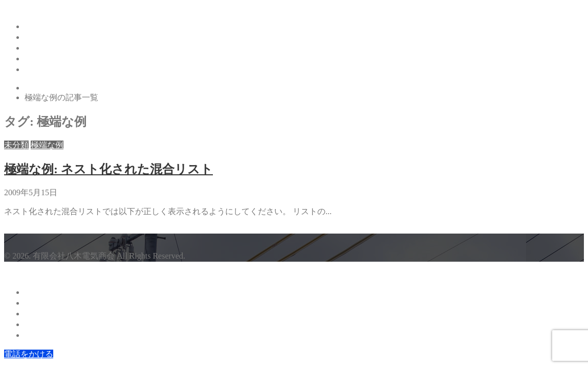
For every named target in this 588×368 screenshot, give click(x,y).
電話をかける (29, 354)
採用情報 (41, 59)
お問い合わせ (49, 69)
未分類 (16, 145)
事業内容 (41, 48)
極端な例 (47, 145)
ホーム (37, 26)
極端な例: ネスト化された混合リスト (108, 169)
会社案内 (41, 37)
